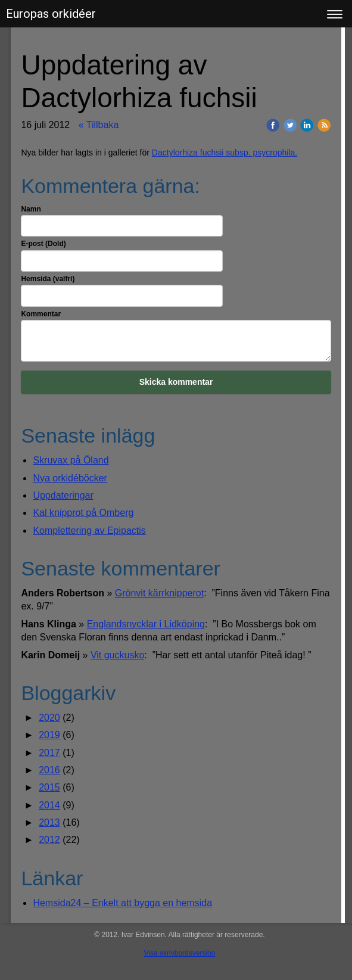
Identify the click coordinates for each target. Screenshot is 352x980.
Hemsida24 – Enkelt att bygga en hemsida (122, 903)
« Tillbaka (99, 125)
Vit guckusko (117, 655)
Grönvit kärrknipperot (159, 593)
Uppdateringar (63, 495)
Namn (31, 209)
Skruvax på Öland (71, 460)
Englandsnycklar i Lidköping (146, 624)
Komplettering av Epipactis (89, 531)
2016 (49, 770)
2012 (49, 840)
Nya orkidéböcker (70, 478)
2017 (49, 753)
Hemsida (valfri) (48, 279)
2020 (49, 718)
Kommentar (41, 314)
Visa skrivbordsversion (180, 953)
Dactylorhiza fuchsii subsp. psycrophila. (225, 153)
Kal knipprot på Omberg (83, 513)
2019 (49, 735)
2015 (49, 787)
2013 (49, 822)
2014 (49, 805)
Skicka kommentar (176, 382)
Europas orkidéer (51, 14)
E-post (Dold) (43, 244)
